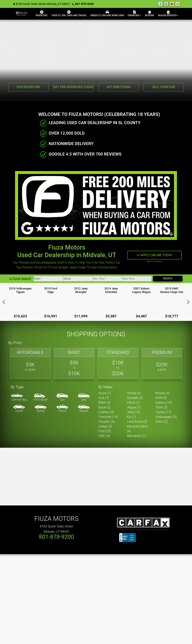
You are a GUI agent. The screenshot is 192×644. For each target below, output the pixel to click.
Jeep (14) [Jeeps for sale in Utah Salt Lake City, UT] (133, 412)
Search (168, 278)
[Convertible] (19, 397)
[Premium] (162, 363)
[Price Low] (107, 279)
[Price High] (137, 279)
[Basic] (74, 363)
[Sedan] (41, 409)
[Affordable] (30, 363)
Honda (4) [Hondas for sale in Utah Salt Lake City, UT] (134, 393)
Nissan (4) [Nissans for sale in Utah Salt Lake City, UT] (163, 393)
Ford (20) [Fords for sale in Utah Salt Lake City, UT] (105, 431)
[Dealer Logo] (27, 14)
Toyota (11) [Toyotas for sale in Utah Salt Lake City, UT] (163, 412)
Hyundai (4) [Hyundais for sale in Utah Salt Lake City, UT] (135, 398)
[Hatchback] (41, 397)
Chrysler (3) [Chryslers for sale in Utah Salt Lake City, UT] (106, 421)
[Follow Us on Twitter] (166, 4)
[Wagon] (84, 409)
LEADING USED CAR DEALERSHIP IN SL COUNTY (95, 123)
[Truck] (62, 409)
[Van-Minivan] (84, 397)
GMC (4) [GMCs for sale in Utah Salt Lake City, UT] (104, 436)
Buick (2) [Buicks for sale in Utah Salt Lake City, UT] (104, 407)
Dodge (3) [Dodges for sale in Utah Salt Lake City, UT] (105, 426)
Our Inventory (28, 87)
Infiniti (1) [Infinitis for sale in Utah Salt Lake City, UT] (133, 402)
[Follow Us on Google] (177, 4)
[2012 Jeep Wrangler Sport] (81, 304)
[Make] (47, 279)
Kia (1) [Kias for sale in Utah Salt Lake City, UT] (131, 417)
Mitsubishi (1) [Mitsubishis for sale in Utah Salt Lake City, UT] (136, 436)
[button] (3, 302)
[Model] (77, 279)
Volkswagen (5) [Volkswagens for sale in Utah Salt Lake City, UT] (166, 417)
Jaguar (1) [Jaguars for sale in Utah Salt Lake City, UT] (134, 407)
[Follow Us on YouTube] (172, 4)
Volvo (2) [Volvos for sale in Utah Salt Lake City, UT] (162, 421)
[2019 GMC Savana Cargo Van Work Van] (172, 304)
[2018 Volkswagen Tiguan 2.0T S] (20, 304)
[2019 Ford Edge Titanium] (51, 304)
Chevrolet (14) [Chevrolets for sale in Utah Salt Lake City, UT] (108, 417)
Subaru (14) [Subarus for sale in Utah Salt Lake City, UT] (164, 402)
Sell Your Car (164, 87)
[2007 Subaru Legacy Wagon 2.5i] (141, 304)
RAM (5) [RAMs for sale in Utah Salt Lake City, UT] (161, 398)
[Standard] (118, 363)
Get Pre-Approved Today (74, 87)
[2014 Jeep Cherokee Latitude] (111, 304)
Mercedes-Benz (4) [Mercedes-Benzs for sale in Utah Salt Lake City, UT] (138, 429)
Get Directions (119, 87)
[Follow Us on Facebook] (160, 4)
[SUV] (62, 397)
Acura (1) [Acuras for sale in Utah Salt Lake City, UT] (105, 393)
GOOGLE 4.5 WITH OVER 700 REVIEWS (85, 154)
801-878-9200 (82, 4)
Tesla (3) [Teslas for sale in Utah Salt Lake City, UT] (161, 407)
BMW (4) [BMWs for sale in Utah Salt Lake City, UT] (104, 402)
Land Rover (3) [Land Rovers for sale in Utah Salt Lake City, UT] (137, 421)
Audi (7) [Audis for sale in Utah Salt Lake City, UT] (104, 398)
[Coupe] (19, 409)
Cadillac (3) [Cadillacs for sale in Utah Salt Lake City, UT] (106, 412)
